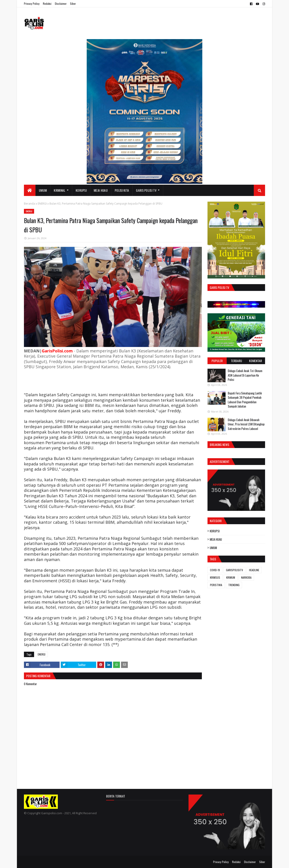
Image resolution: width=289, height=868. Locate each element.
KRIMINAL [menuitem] (59, 190)
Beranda (29, 204)
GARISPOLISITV (234, 570)
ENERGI (42, 204)
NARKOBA (246, 577)
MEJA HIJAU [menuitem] (101, 190)
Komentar (255, 361)
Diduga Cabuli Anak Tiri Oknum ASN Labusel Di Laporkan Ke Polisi (245, 375)
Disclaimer (61, 4)
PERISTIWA (216, 585)
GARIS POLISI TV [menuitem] (146, 190)
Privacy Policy (32, 4)
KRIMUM (231, 577)
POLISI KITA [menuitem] (122, 190)
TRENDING (234, 585)
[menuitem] (30, 190)
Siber (73, 4)
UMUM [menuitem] (43, 190)
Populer (217, 361)
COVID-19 (215, 570)
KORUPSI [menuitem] (81, 190)
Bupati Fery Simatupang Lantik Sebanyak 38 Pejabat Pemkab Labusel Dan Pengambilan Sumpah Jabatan (245, 400)
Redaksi (47, 4)
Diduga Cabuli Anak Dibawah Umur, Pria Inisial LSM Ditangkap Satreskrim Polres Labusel (246, 424)
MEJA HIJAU (216, 539)
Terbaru (236, 361)
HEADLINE (254, 570)
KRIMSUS (215, 577)
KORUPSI (215, 531)
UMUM (213, 548)
